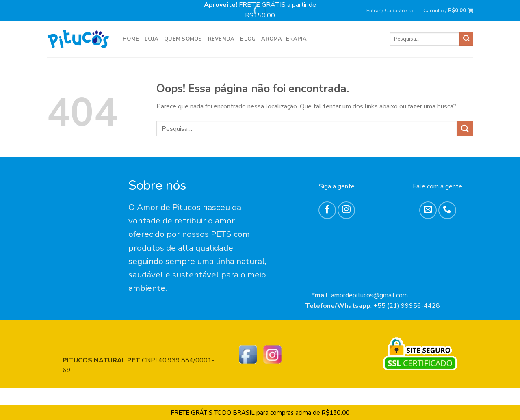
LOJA (152, 39)
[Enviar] (466, 39)
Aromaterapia (284, 39)
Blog (248, 39)
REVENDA (221, 39)
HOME (131, 39)
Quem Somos (183, 39)
